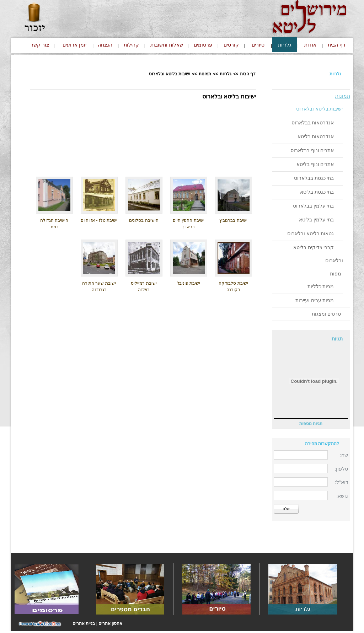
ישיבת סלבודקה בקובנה (233, 286)
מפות (336, 274)
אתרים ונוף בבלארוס (312, 150)
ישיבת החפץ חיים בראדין (189, 224)
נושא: (342, 496)
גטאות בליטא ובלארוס (311, 234)
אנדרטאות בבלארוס (313, 123)
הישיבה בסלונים (144, 220)
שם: (344, 455)
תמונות (343, 96)
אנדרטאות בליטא (316, 136)
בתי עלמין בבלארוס (314, 206)
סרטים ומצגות (326, 314)
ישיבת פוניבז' (189, 283)
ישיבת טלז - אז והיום (99, 220)
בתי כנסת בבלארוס (314, 178)
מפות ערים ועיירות (315, 300)
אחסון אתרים (110, 623)
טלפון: (342, 469)
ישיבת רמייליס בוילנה (144, 286)
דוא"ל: (342, 482)
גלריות (335, 74)
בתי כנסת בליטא (317, 192)
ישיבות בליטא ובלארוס (320, 109)
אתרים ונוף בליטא (315, 164)
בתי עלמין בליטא (317, 220)
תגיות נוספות (311, 424)
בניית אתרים (84, 623)
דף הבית (248, 74)
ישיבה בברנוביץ (233, 220)
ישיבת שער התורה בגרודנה (99, 286)
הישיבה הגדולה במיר (54, 224)
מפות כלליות (321, 286)
